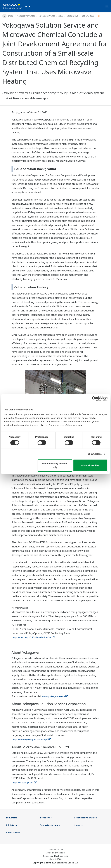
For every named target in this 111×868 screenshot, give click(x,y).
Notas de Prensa (47, 16)
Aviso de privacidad (56, 853)
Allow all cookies (90, 465)
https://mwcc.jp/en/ (24, 783)
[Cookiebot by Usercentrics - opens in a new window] (94, 398)
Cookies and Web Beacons (56, 856)
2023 (61, 16)
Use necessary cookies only (55, 465)
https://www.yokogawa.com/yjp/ (31, 739)
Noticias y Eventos (26, 16)
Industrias (12, 818)
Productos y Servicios (86, 818)
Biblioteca (11, 825)
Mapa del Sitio (56, 859)
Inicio (11, 16)
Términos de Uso (56, 850)
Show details (95, 454)
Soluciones (46, 818)
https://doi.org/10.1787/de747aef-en (33, 637)
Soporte (79, 825)
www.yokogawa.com (55, 696)
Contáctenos (13, 833)
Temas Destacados (50, 825)
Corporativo (72, 16)
